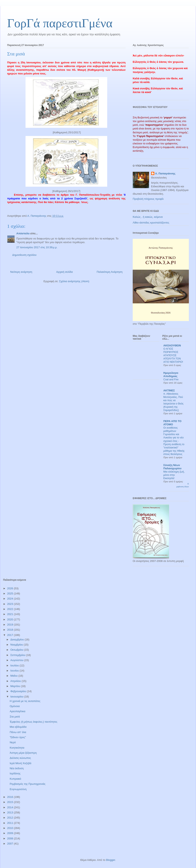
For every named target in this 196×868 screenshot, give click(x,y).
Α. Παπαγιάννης (165, 173)
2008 (11, 838)
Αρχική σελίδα (64, 272)
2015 (11, 802)
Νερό (13, 742)
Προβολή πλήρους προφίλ (148, 199)
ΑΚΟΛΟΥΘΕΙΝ (172, 345)
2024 (11, 599)
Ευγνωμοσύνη (18, 789)
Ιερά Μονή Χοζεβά (20, 763)
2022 (11, 609)
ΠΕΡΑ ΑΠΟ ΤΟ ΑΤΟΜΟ (172, 423)
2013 (11, 812)
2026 (11, 588)
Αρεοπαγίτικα (17, 711)
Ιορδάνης (15, 773)
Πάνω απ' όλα (18, 732)
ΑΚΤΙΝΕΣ (169, 390)
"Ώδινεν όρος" (18, 737)
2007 (11, 844)
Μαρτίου (16, 686)
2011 (11, 823)
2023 (11, 604)
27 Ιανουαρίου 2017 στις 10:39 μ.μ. (37, 247)
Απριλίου (16, 681)
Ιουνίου (15, 671)
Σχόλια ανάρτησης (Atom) (74, 281)
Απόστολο (23, 233)
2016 (11, 797)
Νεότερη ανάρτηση (21, 272)
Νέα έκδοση (17, 768)
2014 (11, 807)
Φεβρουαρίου (19, 691)
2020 (11, 619)
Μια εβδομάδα (18, 727)
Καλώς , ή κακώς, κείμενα (148, 217)
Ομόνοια (15, 706)
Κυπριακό (15, 779)
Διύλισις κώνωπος (20, 758)
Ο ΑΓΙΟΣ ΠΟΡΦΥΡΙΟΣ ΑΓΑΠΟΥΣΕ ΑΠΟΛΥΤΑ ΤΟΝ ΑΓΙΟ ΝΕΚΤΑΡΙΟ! (173, 355)
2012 (11, 818)
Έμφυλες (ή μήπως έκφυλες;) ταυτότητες (33, 722)
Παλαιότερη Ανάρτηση (110, 272)
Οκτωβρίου (17, 650)
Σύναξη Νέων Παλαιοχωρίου (172, 467)
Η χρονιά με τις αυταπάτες (25, 701)
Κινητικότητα (17, 748)
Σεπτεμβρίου (18, 655)
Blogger (110, 860)
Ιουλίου (15, 665)
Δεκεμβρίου (18, 639)
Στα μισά (15, 717)
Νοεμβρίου (17, 645)
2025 (11, 593)
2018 (11, 630)
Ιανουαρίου (17, 697)
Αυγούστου (17, 660)
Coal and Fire (171, 380)
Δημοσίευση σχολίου (24, 255)
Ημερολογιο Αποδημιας (171, 374)
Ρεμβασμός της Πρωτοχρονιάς (27, 784)
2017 (11, 635)
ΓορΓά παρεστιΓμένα (60, 23)
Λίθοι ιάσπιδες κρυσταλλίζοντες (151, 223)
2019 (11, 625)
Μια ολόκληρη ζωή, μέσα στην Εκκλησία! (174, 475)
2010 (11, 828)
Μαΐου (14, 676)
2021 (11, 614)
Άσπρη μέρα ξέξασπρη (23, 753)
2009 (11, 833)
